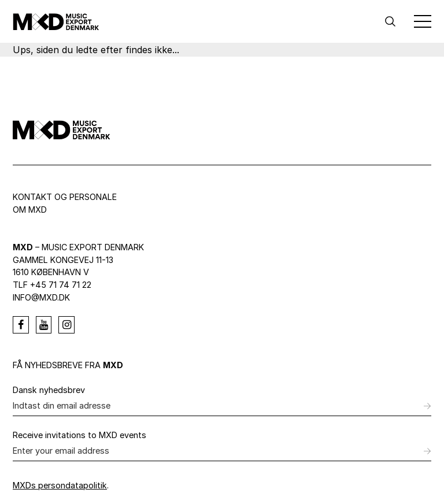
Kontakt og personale (65, 197)
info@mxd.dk (41, 297)
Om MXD (30, 210)
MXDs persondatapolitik (60, 485)
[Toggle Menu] (423, 21)
